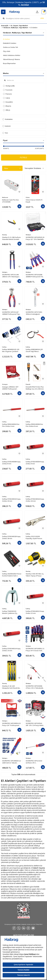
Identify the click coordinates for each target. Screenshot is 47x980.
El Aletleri (6, 39)
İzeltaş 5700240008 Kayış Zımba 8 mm (11, 463)
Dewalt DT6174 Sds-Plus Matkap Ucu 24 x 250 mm (35, 388)
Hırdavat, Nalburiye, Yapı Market (16, 28)
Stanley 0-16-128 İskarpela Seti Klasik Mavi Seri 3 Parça (11, 687)
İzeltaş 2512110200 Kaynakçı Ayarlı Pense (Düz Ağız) (34, 537)
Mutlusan (5, 197)
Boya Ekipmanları (9, 63)
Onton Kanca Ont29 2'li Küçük (34, 201)
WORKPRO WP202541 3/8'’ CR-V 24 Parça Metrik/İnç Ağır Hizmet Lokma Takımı (35, 724)
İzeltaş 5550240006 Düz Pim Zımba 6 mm (34, 425)
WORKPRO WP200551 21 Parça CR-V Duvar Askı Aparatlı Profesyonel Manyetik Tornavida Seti (35, 650)
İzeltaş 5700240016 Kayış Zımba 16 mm (35, 500)
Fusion (8, 90)
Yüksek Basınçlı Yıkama (11, 59)
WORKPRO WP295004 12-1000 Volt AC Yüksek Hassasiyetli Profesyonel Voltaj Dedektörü (12, 762)
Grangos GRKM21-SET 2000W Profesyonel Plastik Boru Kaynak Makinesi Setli (10, 388)
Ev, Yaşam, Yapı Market (19, 26)
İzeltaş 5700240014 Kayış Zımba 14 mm (11, 650)
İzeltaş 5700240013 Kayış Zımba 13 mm (35, 612)
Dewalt (8, 102)
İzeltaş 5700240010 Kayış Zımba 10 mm (11, 500)
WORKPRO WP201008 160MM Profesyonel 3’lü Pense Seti (34, 276)
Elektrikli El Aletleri (10, 43)
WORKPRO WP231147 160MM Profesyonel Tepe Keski (11, 313)
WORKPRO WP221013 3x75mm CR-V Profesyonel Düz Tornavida (34, 762)
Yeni (5, 133)
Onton (28, 197)
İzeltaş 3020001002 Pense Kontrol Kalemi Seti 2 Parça (12, 575)
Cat (6, 98)
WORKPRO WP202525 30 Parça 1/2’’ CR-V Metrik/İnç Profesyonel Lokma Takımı (35, 238)
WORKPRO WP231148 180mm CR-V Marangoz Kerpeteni (11, 276)
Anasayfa (5, 26)
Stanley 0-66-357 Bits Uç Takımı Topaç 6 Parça (35, 575)
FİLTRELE (23, 158)
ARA (42, 18)
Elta (7, 106)
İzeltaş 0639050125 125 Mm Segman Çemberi (11, 350)
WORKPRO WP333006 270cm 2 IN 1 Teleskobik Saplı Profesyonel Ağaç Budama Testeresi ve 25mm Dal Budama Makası (34, 687)
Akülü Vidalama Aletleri (12, 55)
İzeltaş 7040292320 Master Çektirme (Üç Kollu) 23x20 (10, 612)
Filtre (12, 168)
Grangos (5, 384)
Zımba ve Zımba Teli (10, 47)
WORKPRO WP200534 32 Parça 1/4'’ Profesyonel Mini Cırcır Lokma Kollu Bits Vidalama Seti (11, 724)
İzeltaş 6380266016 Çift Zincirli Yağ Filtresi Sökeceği (34, 350)
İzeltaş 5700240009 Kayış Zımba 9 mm (35, 463)
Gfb (7, 110)
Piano (7, 94)
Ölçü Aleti (7, 51)
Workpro (9, 86)
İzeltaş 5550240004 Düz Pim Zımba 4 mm (11, 425)
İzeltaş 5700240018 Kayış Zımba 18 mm (11, 537)
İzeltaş (4, 347)
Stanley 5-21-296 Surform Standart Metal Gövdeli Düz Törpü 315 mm (11, 238)
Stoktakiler (8, 119)
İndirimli (6, 126)
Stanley (4, 235)
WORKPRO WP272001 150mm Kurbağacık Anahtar (34, 313)
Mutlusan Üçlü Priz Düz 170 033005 (10, 201)
